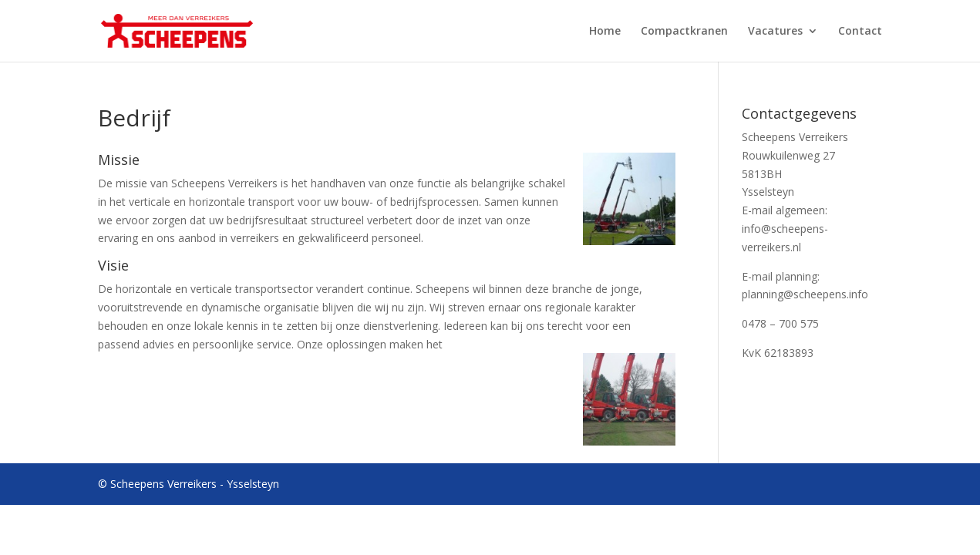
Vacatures (775, 32)
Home (605, 32)
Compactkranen (684, 32)
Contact (860, 32)
